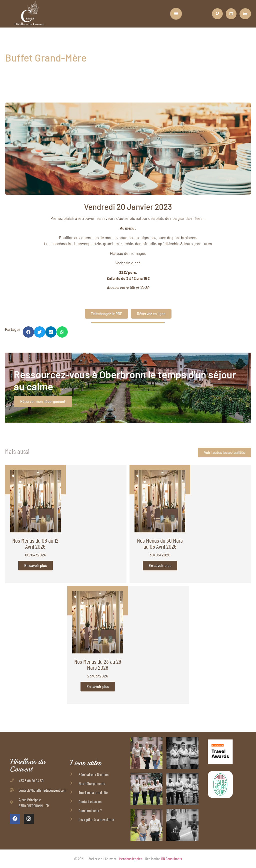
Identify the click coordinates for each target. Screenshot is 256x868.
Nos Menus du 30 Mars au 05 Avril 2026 (160, 543)
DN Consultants (172, 859)
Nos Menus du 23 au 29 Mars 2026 (98, 664)
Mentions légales (131, 859)
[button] (28, 332)
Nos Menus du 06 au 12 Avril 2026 (35, 543)
